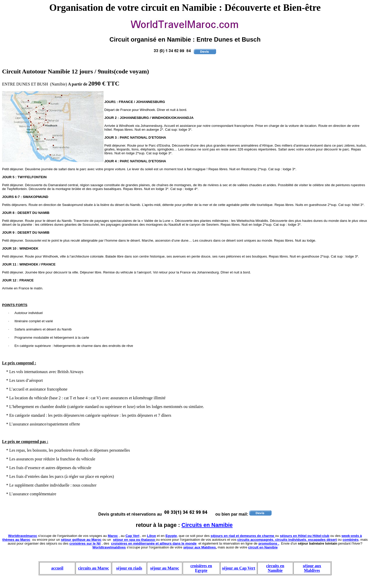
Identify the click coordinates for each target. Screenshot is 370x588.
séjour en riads (129, 568)
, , (287, 540)
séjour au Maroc (164, 568)
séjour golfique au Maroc (81, 540)
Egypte (171, 536)
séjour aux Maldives (200, 547)
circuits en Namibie (275, 568)
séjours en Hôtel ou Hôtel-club (305, 536)
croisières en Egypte (201, 568)
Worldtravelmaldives (109, 547)
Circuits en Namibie (207, 525)
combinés (350, 540)
